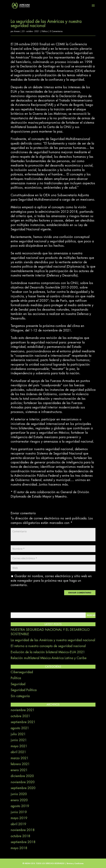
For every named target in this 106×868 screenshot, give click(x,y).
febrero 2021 (20, 764)
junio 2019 (19, 812)
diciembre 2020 (22, 776)
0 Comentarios (56, 31)
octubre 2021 (20, 716)
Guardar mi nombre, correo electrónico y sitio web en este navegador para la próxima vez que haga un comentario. (51, 581)
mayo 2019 (19, 818)
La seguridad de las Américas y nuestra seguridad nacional (53, 640)
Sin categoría (20, 696)
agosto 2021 (20, 728)
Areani (17, 31)
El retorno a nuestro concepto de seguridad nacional (48, 646)
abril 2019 (18, 824)
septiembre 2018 (23, 842)
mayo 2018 (19, 848)
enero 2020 (19, 800)
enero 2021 (19, 770)
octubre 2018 (20, 836)
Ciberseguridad (22, 672)
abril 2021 (18, 752)
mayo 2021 (19, 746)
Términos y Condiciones (75, 863)
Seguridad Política (24, 690)
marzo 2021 (20, 758)
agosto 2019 (20, 806)
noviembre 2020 (23, 782)
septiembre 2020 (23, 788)
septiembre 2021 (23, 722)
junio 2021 (19, 740)
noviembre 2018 (23, 830)
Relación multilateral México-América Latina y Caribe (49, 658)
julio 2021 (18, 734)
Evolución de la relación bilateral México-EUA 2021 (48, 652)
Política (45, 31)
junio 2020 (19, 794)
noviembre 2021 (23, 710)
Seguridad (18, 684)
